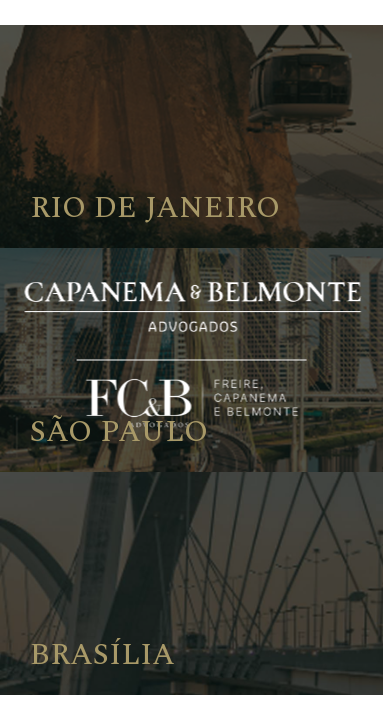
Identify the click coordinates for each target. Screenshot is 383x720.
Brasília (102, 655)
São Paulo (119, 432)
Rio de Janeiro (155, 208)
